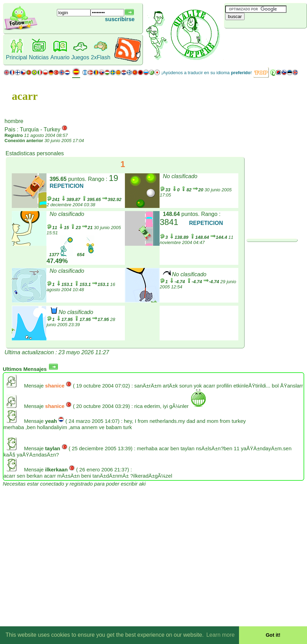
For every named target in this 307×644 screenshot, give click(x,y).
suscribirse (120, 19)
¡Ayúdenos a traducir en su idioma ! (207, 73)
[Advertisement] (265, 40)
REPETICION (67, 186)
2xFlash (101, 57)
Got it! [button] (273, 635)
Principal (16, 57)
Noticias (39, 57)
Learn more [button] (221, 635)
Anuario (60, 57)
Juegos (80, 57)
